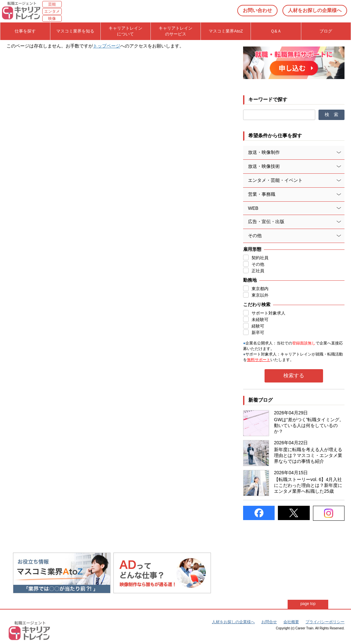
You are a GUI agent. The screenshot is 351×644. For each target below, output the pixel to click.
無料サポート (259, 360)
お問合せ (269, 622)
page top (308, 604)
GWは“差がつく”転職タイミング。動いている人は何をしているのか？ (309, 425)
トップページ (107, 46)
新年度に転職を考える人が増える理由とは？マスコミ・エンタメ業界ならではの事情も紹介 (308, 455)
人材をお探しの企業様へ (315, 10)
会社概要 (291, 622)
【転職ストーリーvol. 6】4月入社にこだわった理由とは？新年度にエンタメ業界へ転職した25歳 (308, 485)
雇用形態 (252, 249)
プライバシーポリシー (325, 622)
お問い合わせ (257, 10)
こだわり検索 (257, 304)
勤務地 (250, 280)
